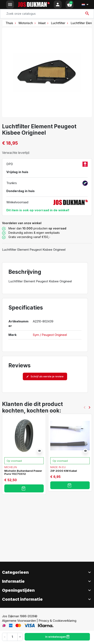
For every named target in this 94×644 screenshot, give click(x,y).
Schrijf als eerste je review (45, 376)
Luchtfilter (58, 23)
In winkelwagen (57, 637)
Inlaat (42, 23)
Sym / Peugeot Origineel (50, 335)
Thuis (9, 23)
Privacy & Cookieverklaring (57, 621)
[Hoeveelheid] (12, 637)
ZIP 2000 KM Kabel (64, 471)
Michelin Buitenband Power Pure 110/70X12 (23, 472)
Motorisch (26, 23)
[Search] (47, 14)
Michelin (11, 467)
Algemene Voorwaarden (19, 621)
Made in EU (58, 467)
